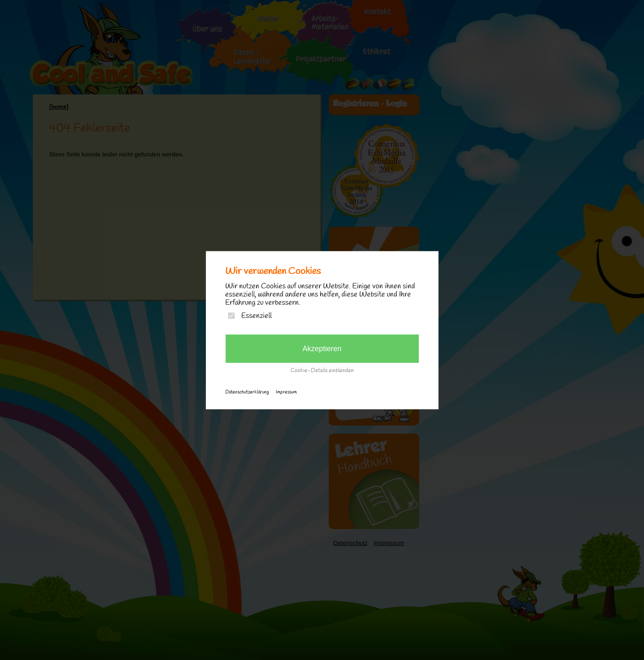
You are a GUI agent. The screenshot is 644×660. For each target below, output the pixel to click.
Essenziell (256, 316)
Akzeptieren (322, 348)
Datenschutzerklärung (247, 392)
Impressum (286, 392)
